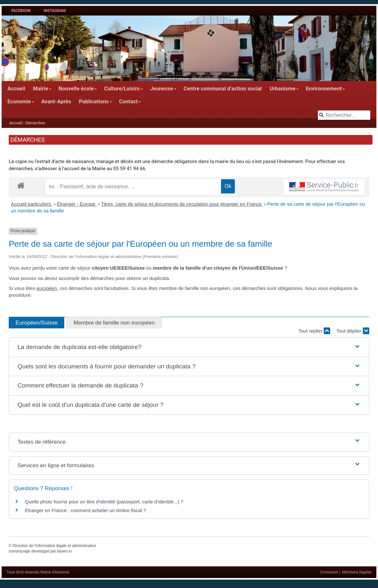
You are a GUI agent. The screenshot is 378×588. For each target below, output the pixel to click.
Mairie (41, 89)
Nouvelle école (76, 89)
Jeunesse (162, 89)
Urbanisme (282, 89)
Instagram (55, 11)
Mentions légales (357, 572)
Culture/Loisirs (122, 89)
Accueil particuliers (32, 204)
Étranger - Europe (77, 204)
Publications (94, 102)
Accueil (16, 89)
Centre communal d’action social (223, 89)
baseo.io (64, 551)
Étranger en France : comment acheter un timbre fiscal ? (85, 510)
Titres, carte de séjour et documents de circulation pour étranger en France (182, 204)
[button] (189, 347)
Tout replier (314, 331)
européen (47, 288)
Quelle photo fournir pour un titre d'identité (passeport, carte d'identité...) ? (104, 502)
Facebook (21, 11)
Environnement (324, 89)
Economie (19, 102)
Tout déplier (353, 331)
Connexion (329, 572)
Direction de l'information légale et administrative (54, 546)
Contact (129, 102)
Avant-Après (56, 102)
